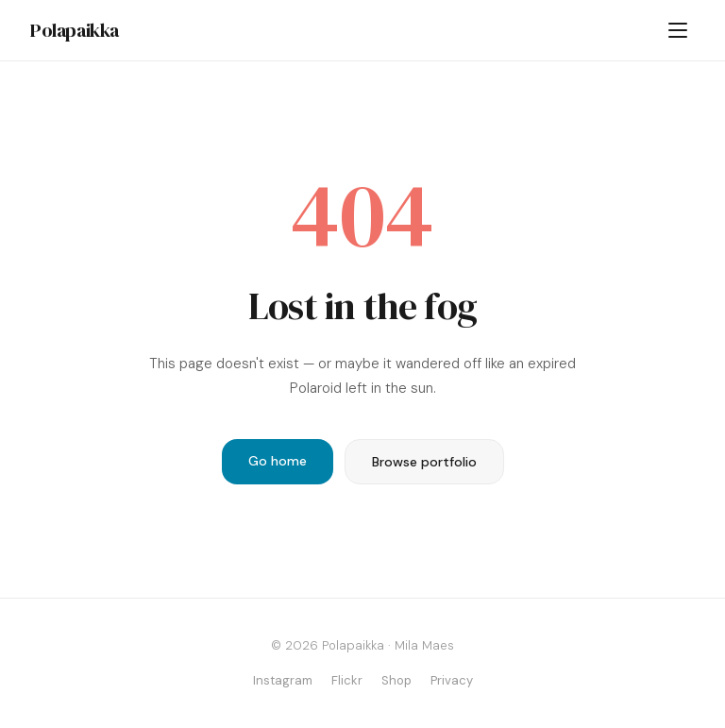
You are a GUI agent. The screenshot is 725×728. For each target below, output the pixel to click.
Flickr (347, 680)
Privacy (452, 680)
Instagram (283, 680)
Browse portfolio (424, 462)
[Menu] (678, 30)
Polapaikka (75, 30)
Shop (396, 680)
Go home (278, 461)
